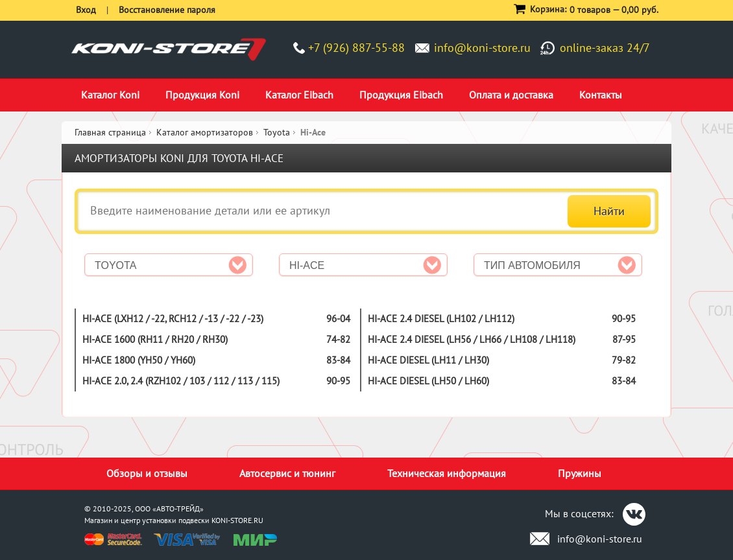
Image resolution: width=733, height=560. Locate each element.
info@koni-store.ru (482, 48)
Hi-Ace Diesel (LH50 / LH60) (428, 381)
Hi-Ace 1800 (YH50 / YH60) (139, 360)
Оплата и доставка (511, 95)
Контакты (601, 95)
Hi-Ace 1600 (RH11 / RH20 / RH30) (155, 339)
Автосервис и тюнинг (287, 473)
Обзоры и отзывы (147, 473)
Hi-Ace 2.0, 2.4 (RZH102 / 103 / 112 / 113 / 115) (181, 381)
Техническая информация (447, 473)
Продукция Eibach (401, 95)
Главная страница (110, 132)
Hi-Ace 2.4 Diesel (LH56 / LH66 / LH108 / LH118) (472, 339)
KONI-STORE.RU (237, 520)
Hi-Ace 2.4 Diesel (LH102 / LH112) (441, 319)
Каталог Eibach (299, 95)
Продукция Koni (202, 95)
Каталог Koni (110, 95)
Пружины (580, 473)
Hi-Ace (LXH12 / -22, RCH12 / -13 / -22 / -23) (173, 319)
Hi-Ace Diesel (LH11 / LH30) (428, 360)
